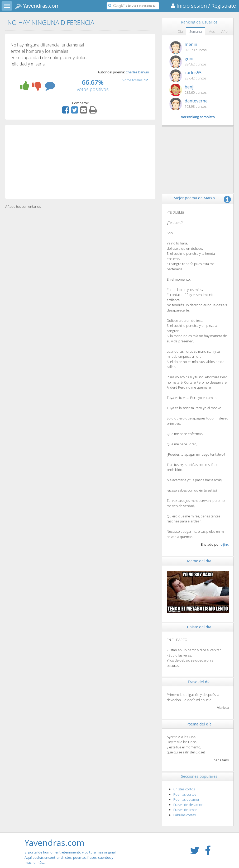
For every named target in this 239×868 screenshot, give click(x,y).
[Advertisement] (80, 162)
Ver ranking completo (198, 117)
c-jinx (225, 544)
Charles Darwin (137, 72)
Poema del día (199, 724)
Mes (212, 31)
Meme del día (199, 561)
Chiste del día (199, 627)
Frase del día (199, 682)
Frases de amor (185, 810)
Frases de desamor (188, 805)
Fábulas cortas (185, 815)
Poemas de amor (186, 799)
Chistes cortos (184, 789)
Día (180, 31)
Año (224, 31)
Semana (196, 31)
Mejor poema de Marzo (194, 198)
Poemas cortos (185, 794)
